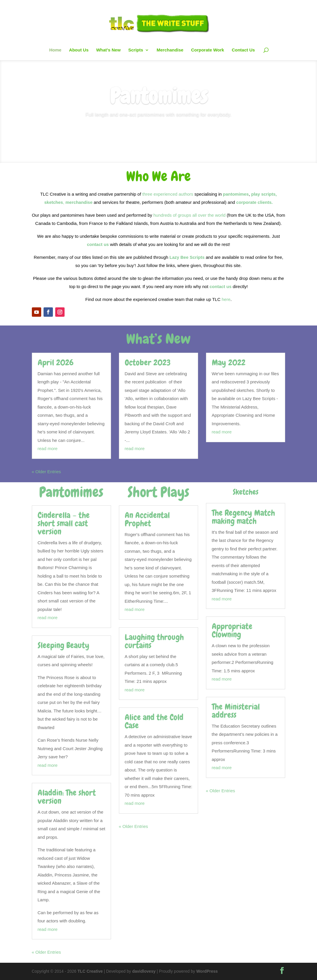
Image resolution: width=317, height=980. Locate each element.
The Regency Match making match (243, 517)
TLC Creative (90, 971)
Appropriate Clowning (232, 630)
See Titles (159, 135)
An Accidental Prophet (147, 519)
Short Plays (158, 492)
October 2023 (148, 362)
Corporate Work (208, 50)
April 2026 (56, 362)
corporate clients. (254, 202)
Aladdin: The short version (67, 797)
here (226, 299)
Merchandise (170, 50)
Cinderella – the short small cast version (64, 523)
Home (55, 50)
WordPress (207, 971)
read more (48, 448)
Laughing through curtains (154, 641)
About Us (79, 50)
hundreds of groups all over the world (189, 215)
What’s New (108, 50)
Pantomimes (159, 99)
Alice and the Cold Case (154, 721)
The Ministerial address (236, 711)
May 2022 (229, 362)
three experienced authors (168, 194)
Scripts (136, 50)
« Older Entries (46, 472)
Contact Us (243, 50)
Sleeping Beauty (64, 645)
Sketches (246, 492)
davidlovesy (144, 971)
